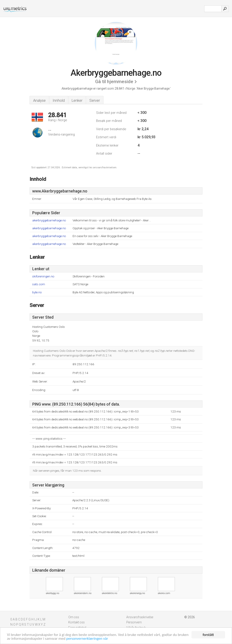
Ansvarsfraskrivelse (140, 617)
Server (95, 100)
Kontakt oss (76, 622)
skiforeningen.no (43, 276)
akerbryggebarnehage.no (49, 220)
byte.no (37, 292)
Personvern (134, 622)
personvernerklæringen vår (87, 639)
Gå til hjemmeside (114, 82)
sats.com (39, 284)
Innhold (59, 100)
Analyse (39, 100)
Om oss (74, 617)
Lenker (77, 100)
